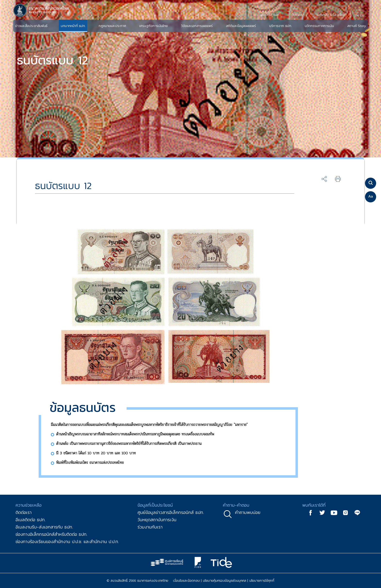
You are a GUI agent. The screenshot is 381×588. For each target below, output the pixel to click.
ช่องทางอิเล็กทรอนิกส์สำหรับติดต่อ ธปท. (51, 534)
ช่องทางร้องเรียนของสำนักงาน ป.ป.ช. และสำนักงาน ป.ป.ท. (67, 541)
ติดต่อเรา (24, 512)
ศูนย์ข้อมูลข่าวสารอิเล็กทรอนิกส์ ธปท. (171, 512)
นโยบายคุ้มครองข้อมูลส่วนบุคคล (225, 581)
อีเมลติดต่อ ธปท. (30, 520)
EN (362, 16)
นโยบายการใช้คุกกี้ (262, 581)
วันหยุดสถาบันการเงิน (157, 520)
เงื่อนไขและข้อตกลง (186, 581)
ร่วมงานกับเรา (150, 527)
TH (357, 16)
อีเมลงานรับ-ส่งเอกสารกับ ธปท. (44, 527)
